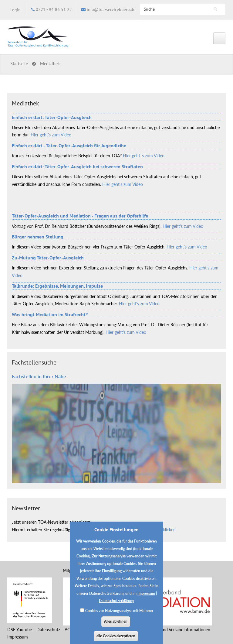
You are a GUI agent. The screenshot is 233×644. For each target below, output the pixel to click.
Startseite (19, 64)
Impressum (146, 598)
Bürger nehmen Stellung (38, 237)
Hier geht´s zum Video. (144, 156)
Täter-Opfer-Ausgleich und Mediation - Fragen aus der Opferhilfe (80, 216)
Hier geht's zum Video (51, 135)
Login (15, 10)
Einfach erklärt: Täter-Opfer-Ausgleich (52, 117)
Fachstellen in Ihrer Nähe (39, 376)
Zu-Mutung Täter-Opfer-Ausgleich (48, 258)
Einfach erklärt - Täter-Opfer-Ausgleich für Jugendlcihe (69, 146)
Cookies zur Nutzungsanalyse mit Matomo (119, 616)
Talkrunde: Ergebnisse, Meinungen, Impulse (57, 286)
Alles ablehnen (116, 626)
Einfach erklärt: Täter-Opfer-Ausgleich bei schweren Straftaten (77, 166)
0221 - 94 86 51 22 (54, 9)
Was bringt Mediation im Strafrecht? (50, 314)
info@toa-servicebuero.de (111, 9)
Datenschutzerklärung (116, 606)
